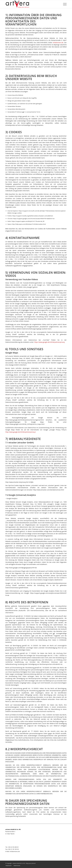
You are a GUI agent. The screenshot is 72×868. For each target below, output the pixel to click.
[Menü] (64, 4)
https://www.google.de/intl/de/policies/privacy (50, 342)
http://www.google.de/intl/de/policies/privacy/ (21, 432)
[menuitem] (9, 866)
